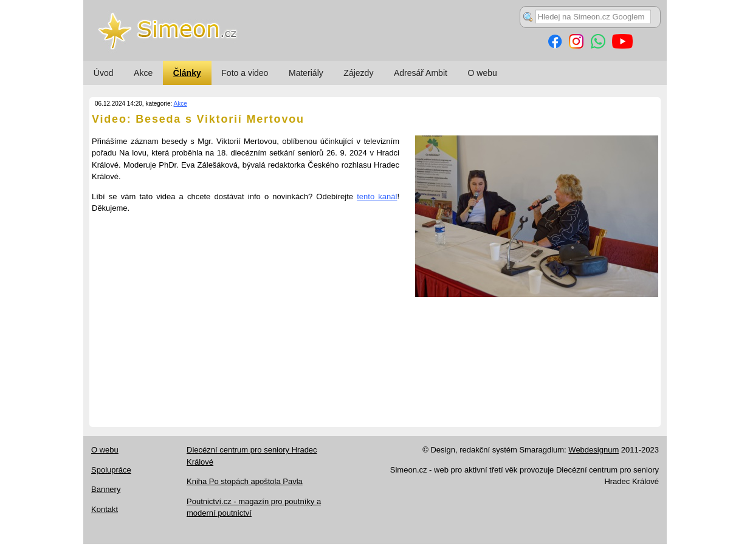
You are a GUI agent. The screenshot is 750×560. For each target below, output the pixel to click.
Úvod (104, 73)
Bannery (106, 489)
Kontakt (105, 509)
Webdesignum (593, 450)
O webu (483, 73)
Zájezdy (358, 73)
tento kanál (377, 196)
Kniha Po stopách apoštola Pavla (245, 481)
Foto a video (245, 73)
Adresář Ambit (421, 73)
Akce (143, 73)
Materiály (306, 73)
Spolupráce (111, 470)
